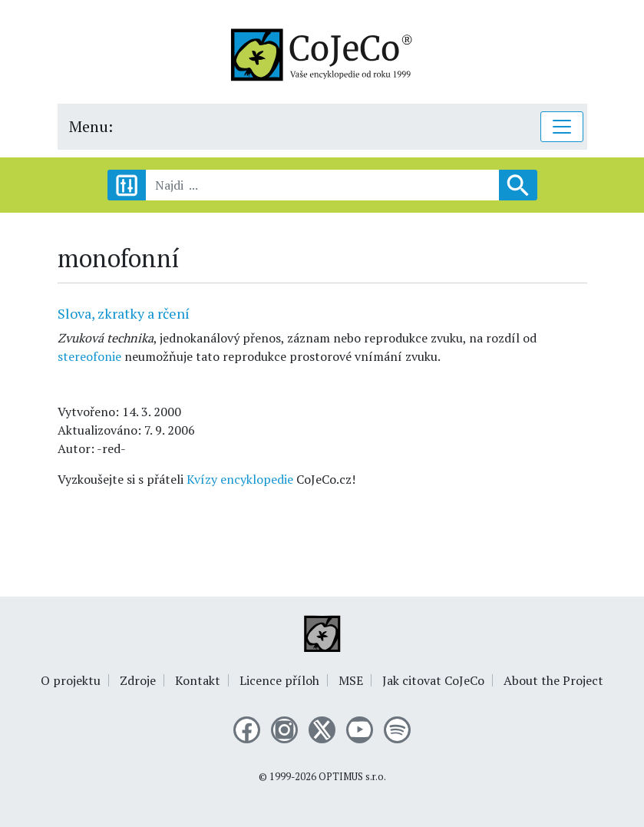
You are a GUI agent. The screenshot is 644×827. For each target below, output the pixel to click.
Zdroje (138, 680)
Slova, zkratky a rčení (124, 313)
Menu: (91, 126)
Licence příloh (279, 680)
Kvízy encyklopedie (240, 479)
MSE (351, 680)
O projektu (71, 680)
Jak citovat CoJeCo (433, 680)
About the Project (553, 680)
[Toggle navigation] (562, 127)
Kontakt (198, 680)
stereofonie (89, 356)
